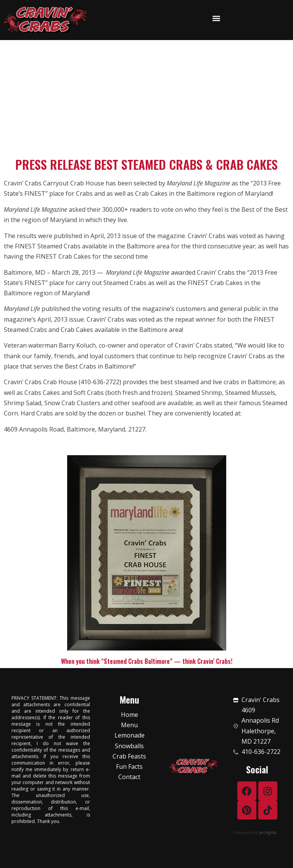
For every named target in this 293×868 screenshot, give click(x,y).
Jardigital (268, 832)
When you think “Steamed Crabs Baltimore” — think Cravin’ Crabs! (147, 661)
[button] (217, 18)
